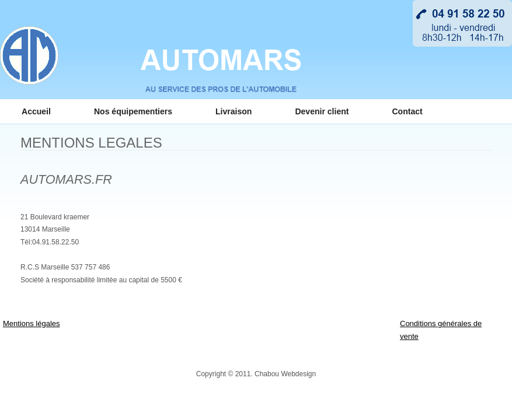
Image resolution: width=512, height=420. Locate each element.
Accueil (36, 111)
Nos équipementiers (133, 111)
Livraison (234, 111)
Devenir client (322, 111)
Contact (407, 111)
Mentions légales (32, 323)
